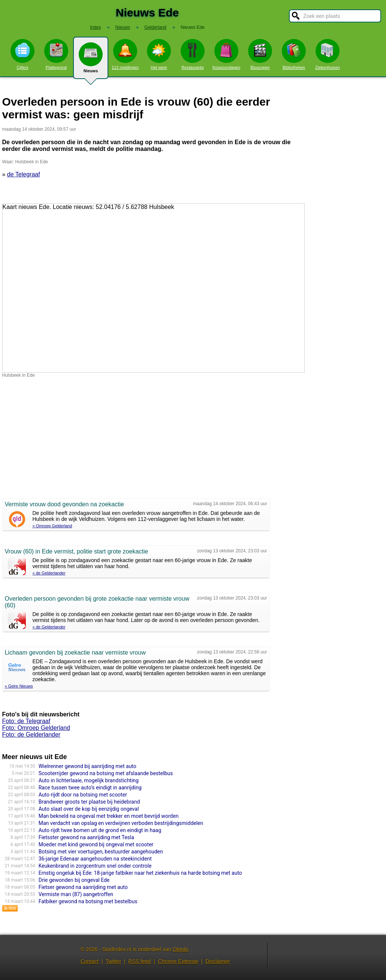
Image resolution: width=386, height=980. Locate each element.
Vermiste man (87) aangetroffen (76, 894)
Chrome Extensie (178, 961)
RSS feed (139, 961)
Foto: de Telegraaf (26, 721)
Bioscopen (260, 54)
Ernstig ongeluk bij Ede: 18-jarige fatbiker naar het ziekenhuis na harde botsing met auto (140, 873)
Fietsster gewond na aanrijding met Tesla (86, 837)
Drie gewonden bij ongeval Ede (74, 880)
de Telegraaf (24, 174)
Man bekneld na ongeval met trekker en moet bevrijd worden (109, 816)
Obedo (181, 949)
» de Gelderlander (49, 573)
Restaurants (193, 54)
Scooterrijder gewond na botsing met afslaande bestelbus (106, 773)
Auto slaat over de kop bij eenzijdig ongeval (89, 809)
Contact (90, 961)
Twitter (113, 961)
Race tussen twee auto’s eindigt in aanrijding (90, 788)
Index (95, 27)
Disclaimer (218, 961)
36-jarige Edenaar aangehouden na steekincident (95, 859)
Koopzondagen (226, 54)
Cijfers (22, 54)
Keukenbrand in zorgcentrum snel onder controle (95, 866)
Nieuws (91, 61)
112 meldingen (125, 54)
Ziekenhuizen (327, 54)
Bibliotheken (294, 54)
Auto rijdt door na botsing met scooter (83, 795)
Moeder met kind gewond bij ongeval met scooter (96, 844)
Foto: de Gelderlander (31, 735)
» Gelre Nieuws (19, 686)
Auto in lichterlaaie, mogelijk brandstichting (89, 780)
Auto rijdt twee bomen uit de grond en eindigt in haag (100, 830)
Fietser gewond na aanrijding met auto (83, 887)
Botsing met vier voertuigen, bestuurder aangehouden (101, 852)
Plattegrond (56, 54)
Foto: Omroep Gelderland (36, 728)
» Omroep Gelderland (52, 526)
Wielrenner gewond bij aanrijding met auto (88, 766)
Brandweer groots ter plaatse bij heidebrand (89, 802)
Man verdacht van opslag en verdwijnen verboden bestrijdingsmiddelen (121, 823)
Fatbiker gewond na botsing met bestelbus (88, 901)
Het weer (159, 54)
